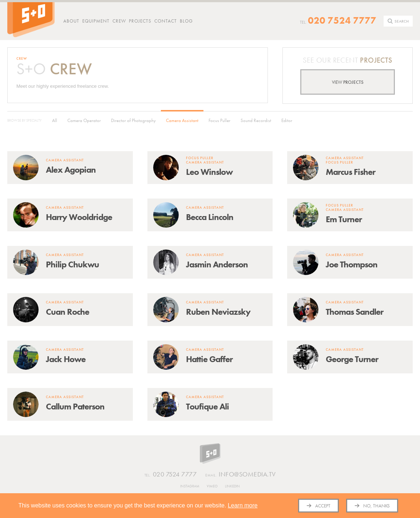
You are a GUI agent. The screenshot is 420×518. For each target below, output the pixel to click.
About (71, 21)
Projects (140, 21)
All (55, 120)
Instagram (190, 486)
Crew (119, 21)
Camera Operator (84, 120)
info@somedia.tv (241, 475)
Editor (287, 120)
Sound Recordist (256, 120)
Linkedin (232, 486)
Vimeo (212, 486)
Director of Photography (133, 120)
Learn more (243, 505)
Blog (186, 21)
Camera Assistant (182, 120)
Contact (166, 21)
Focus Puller (219, 120)
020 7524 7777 (342, 20)
